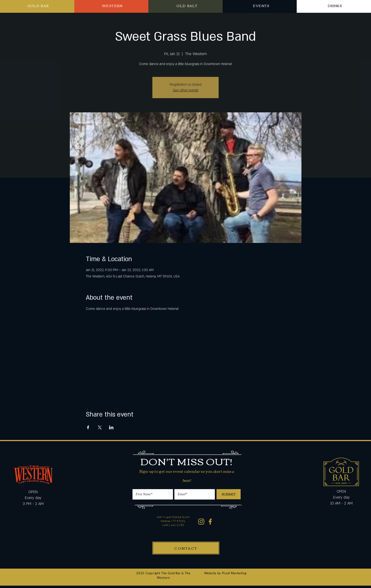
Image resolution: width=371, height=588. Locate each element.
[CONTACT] (186, 548)
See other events (185, 90)
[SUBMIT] (229, 494)
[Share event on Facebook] (88, 427)
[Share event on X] (100, 427)
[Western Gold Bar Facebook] (210, 522)
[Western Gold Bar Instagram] (201, 522)
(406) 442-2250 (173, 525)
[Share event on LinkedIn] (111, 427)
